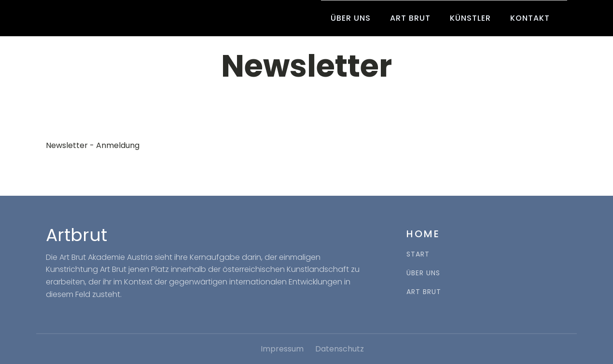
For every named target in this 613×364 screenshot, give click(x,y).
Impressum (282, 349)
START (418, 254)
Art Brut (410, 18)
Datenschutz (340, 349)
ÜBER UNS (423, 273)
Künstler (470, 18)
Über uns (351, 18)
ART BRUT (424, 292)
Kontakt (530, 18)
